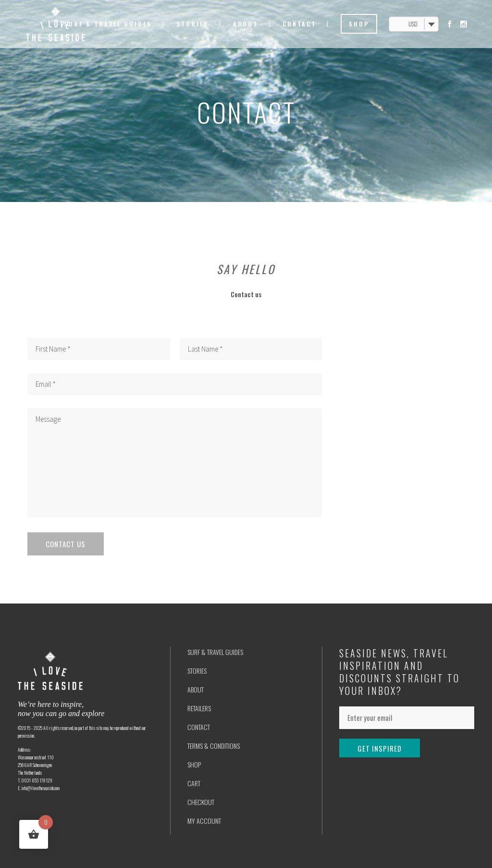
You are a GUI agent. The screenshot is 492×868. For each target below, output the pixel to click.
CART (194, 783)
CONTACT (199, 727)
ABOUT (196, 689)
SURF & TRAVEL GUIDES (215, 652)
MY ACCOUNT (204, 821)
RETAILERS (199, 708)
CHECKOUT (201, 802)
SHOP (194, 764)
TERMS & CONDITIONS (214, 746)
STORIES (197, 671)
